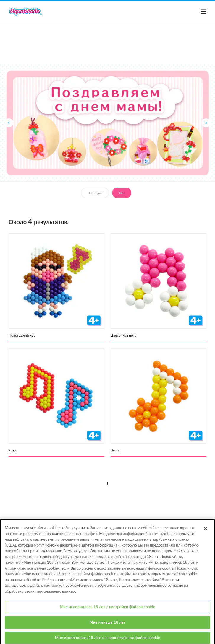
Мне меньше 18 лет (108, 628)
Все (122, 193)
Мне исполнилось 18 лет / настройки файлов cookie (107, 612)
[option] (107, 123)
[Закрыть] (206, 534)
